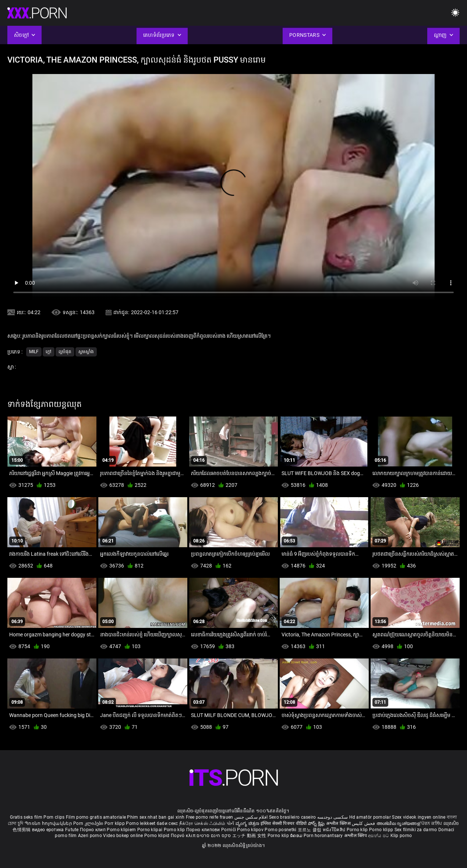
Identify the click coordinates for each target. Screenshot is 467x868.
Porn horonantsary (324, 836)
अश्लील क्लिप (356, 836)
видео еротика (48, 830)
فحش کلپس (364, 823)
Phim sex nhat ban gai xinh (156, 817)
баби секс (167, 823)
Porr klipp (115, 823)
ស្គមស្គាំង (86, 352)
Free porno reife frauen (210, 817)
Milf (34, 352)
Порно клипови (204, 830)
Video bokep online (123, 836)
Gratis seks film (26, 817)
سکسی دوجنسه (332, 817)
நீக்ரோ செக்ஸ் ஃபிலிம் (202, 823)
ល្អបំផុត (65, 352)
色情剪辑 (22, 830)
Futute (72, 830)
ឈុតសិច (451, 823)
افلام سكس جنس (251, 817)
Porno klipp (382, 830)
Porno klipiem (122, 830)
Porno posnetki (281, 830)
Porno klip (175, 830)
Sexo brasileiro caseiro (293, 817)
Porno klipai (151, 830)
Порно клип (93, 830)
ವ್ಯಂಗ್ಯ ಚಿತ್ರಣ (248, 823)
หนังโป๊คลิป (335, 830)
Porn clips (54, 817)
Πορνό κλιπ (184, 836)
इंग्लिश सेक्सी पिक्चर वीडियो (284, 823)
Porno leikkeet (141, 823)
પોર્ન (231, 823)
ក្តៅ (49, 352)
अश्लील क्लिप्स (339, 823)
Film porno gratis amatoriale (96, 817)
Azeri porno (91, 836)
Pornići (229, 830)
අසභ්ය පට (379, 836)
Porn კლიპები (89, 823)
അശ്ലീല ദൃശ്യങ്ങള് (399, 823)
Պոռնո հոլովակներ (49, 823)
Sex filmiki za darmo (416, 830)
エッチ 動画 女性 (249, 836)
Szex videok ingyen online (419, 817)
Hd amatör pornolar (370, 817)
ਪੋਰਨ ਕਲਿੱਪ (432, 823)
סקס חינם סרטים (214, 836)
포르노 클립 (310, 830)
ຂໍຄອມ (297, 836)
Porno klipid (158, 836)
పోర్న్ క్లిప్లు (317, 823)
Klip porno (401, 836)
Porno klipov (251, 830)
